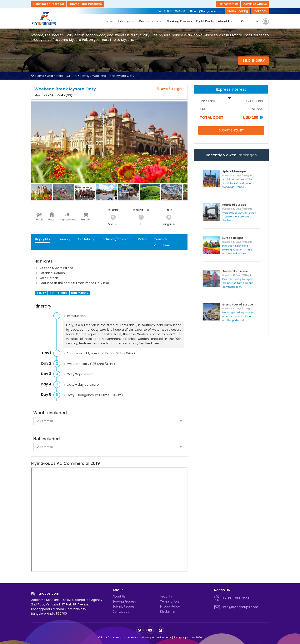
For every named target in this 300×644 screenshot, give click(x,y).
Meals (40, 219)
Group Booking (237, 11)
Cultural (71, 76)
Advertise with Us (255, 4)
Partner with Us (228, 4)
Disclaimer (168, 611)
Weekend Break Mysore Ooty (113, 76)
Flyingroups (45, 19)
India (59, 76)
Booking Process (179, 21)
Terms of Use (170, 601)
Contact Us (250, 21)
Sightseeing (68, 219)
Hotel (52, 219)
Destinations (151, 21)
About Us (227, 21)
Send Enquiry (254, 61)
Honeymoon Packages (49, 4)
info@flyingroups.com (206, 11)
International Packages (86, 4)
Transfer (86, 219)
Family (85, 76)
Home (108, 21)
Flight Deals (205, 21)
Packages (260, 11)
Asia (50, 76)
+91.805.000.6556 (171, 11)
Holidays (126, 21)
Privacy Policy (170, 606)
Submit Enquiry (231, 130)
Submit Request (124, 606)
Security (166, 596)
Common (109, 421)
